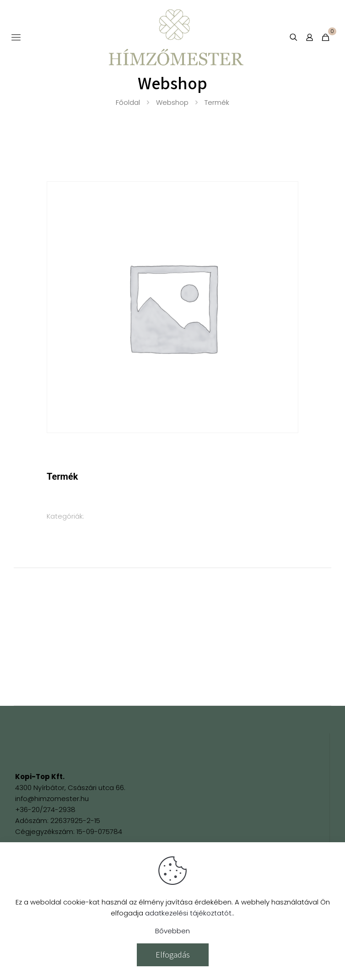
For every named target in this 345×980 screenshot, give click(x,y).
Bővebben (172, 931)
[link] (49, 748)
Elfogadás (173, 955)
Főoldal (128, 102)
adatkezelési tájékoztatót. (189, 913)
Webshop (172, 102)
